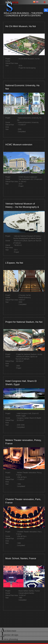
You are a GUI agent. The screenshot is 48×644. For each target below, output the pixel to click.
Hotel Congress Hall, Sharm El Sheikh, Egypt (21, 383)
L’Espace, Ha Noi (14, 263)
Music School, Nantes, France (21, 558)
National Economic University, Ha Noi (22, 87)
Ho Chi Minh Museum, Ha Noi (21, 26)
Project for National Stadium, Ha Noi (24, 322)
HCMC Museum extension (19, 145)
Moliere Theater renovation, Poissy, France (23, 442)
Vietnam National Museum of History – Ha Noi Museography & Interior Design (22, 205)
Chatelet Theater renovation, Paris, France (23, 501)
